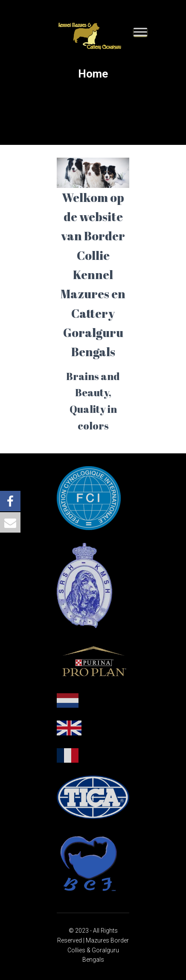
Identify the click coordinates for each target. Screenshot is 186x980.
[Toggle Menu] (140, 32)
